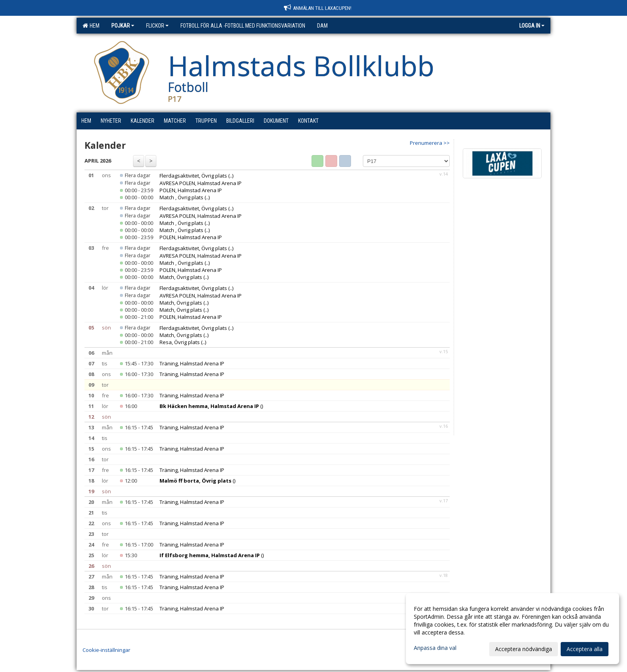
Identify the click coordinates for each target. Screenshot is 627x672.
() (211, 406)
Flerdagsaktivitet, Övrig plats (193, 176)
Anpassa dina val (435, 648)
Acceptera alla (585, 649)
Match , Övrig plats (181, 197)
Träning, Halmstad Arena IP (192, 363)
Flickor (157, 26)
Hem (91, 26)
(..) (231, 176)
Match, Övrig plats (181, 277)
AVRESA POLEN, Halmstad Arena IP (201, 183)
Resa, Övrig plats (180, 342)
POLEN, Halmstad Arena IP (191, 190)
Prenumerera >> (430, 143)
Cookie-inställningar (106, 650)
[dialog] (512, 629)
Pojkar (123, 26)
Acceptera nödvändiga (524, 649)
